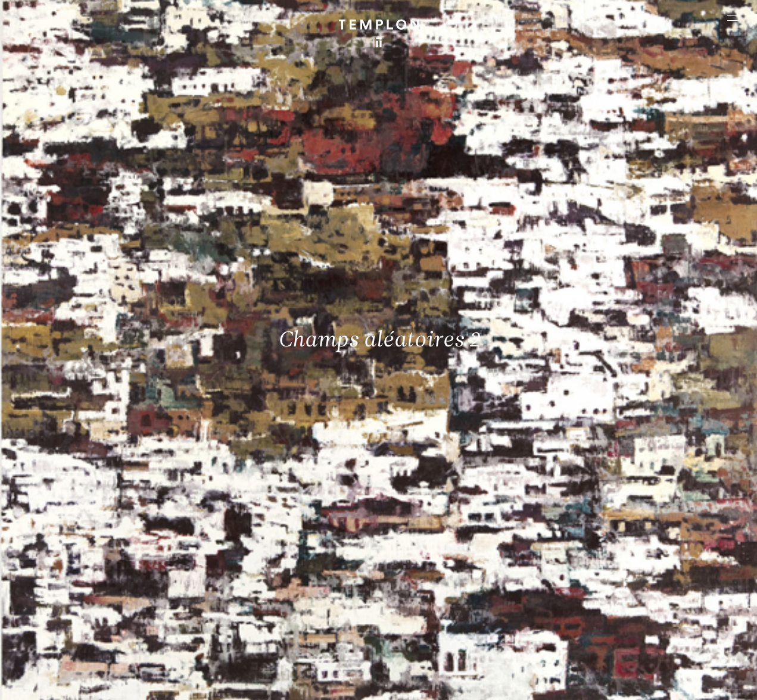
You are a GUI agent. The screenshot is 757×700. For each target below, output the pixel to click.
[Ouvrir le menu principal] (733, 18)
